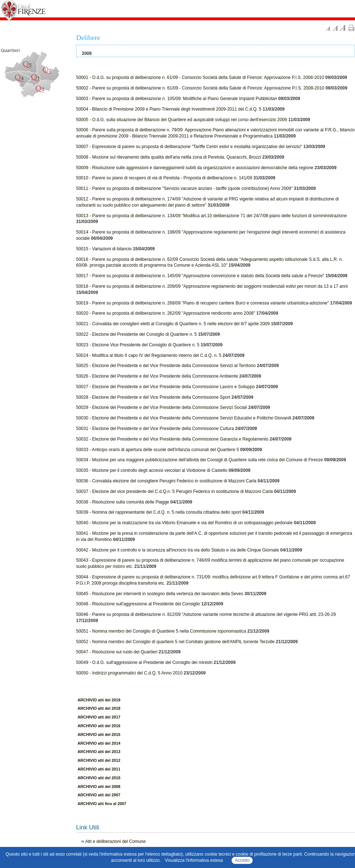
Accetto (242, 860)
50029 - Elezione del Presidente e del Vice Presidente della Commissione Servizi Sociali (161, 407)
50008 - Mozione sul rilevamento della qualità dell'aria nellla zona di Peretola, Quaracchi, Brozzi (169, 157)
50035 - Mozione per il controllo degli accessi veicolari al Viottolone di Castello (152, 470)
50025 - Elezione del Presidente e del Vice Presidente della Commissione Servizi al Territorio (166, 366)
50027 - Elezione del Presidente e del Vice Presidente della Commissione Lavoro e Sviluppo (165, 387)
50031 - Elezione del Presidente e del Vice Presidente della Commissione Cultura (155, 429)
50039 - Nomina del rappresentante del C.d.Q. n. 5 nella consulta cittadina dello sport (159, 512)
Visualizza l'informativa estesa (194, 860)
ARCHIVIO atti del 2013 (99, 752)
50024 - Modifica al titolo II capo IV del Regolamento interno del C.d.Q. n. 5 (149, 355)
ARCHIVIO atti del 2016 (99, 726)
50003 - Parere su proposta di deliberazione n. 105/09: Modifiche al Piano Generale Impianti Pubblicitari (177, 99)
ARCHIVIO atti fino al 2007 (102, 804)
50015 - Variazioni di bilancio (104, 249)
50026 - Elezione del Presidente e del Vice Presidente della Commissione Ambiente (157, 376)
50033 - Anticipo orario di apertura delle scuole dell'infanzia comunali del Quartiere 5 (157, 450)
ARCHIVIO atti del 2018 (99, 708)
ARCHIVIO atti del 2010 (99, 778)
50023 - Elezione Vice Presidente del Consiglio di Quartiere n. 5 (138, 345)
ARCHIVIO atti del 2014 (99, 743)
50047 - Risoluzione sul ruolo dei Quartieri (117, 652)
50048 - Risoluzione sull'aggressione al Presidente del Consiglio (138, 604)
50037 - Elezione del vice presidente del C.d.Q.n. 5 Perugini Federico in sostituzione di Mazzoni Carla (174, 491)
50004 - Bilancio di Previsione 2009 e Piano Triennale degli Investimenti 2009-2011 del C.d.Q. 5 (169, 109)
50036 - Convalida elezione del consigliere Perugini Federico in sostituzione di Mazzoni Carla (166, 481)
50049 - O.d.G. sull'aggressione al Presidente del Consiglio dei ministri (144, 662)
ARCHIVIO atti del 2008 (99, 787)
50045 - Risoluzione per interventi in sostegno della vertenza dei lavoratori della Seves (160, 594)
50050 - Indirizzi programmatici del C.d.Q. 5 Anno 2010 (129, 673)
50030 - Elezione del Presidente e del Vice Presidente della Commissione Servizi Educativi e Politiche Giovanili (184, 418)
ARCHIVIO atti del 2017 (99, 717)
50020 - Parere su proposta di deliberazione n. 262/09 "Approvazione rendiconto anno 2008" (166, 313)
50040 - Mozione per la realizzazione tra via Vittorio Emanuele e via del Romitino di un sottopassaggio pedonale (184, 523)
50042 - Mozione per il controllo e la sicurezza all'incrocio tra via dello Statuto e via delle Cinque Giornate (177, 550)
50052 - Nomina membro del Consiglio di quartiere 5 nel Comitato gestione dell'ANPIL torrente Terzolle (175, 642)
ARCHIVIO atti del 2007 (99, 795)
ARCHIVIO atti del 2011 (99, 769)
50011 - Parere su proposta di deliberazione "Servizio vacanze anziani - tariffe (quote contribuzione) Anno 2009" (184, 188)
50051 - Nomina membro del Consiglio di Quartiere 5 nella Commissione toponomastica (161, 631)
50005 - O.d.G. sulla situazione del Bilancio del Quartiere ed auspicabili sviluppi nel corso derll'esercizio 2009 (182, 120)
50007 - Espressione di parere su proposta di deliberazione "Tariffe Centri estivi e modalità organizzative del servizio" (189, 147)
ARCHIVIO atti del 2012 (99, 760)
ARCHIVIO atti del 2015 (99, 734)
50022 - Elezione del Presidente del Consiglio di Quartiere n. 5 (137, 334)
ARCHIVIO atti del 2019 (99, 700)
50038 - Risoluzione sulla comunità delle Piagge (123, 502)
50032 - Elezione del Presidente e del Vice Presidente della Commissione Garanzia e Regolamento (172, 439)
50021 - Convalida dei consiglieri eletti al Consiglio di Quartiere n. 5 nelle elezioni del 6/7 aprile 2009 (173, 324)
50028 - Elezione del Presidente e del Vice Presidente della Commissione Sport (153, 397)
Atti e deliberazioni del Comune (115, 841)
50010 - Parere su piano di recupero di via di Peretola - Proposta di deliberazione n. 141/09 (164, 178)
